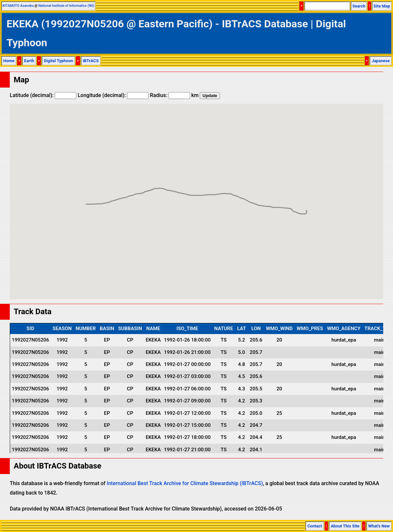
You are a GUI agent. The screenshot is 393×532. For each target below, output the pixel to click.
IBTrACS (91, 61)
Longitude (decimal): (113, 95)
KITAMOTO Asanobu (18, 6)
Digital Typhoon (58, 61)
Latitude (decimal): (43, 95)
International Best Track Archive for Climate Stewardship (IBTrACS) (185, 483)
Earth (29, 61)
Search (359, 6)
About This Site (345, 526)
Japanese (381, 61)
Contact (315, 526)
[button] (301, 208)
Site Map (382, 6)
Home (9, 61)
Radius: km (174, 95)
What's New (379, 526)
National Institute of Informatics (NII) (66, 6)
